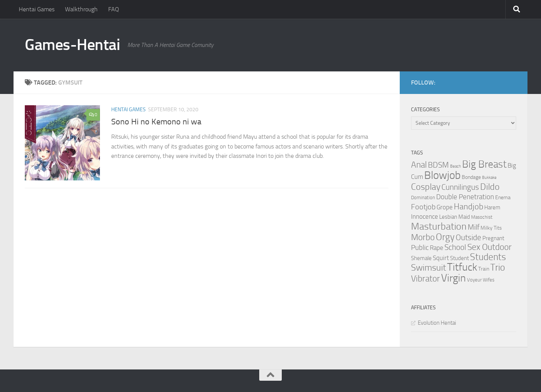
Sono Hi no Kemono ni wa (156, 122)
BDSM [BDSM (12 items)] (438, 165)
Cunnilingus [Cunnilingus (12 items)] (460, 187)
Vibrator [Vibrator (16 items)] (425, 279)
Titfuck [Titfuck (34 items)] (462, 267)
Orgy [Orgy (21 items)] (445, 237)
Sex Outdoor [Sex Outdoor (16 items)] (490, 247)
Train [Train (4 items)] (484, 269)
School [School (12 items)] (455, 247)
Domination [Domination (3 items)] (423, 198)
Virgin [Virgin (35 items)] (453, 278)
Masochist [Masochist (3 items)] (482, 217)
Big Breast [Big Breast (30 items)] (484, 164)
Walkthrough (81, 9)
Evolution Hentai (437, 323)
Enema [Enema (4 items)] (503, 198)
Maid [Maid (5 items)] (464, 217)
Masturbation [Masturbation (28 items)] (439, 226)
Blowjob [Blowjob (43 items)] (442, 175)
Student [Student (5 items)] (459, 258)
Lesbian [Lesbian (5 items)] (448, 217)
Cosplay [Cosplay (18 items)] (426, 187)
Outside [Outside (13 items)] (468, 237)
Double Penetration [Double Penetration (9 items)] (465, 197)
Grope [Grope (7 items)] (445, 207)
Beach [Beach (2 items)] (456, 166)
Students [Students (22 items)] (488, 257)
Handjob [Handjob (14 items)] (468, 207)
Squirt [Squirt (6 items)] (441, 258)
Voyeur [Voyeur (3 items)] (474, 280)
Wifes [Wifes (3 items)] (489, 280)
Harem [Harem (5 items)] (492, 207)
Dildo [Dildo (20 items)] (490, 187)
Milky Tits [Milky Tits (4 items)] (491, 228)
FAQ (114, 9)
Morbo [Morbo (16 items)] (423, 237)
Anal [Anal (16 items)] (419, 165)
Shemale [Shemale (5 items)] (421, 258)
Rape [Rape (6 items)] (437, 248)
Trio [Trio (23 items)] (498, 267)
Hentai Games (37, 9)
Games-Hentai (72, 45)
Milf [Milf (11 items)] (474, 227)
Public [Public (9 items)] (420, 247)
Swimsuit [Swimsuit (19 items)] (428, 268)
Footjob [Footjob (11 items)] (423, 207)
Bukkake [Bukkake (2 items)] (489, 178)
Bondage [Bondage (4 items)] (471, 177)
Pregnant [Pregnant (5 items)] (493, 238)
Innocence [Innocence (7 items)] (425, 216)
